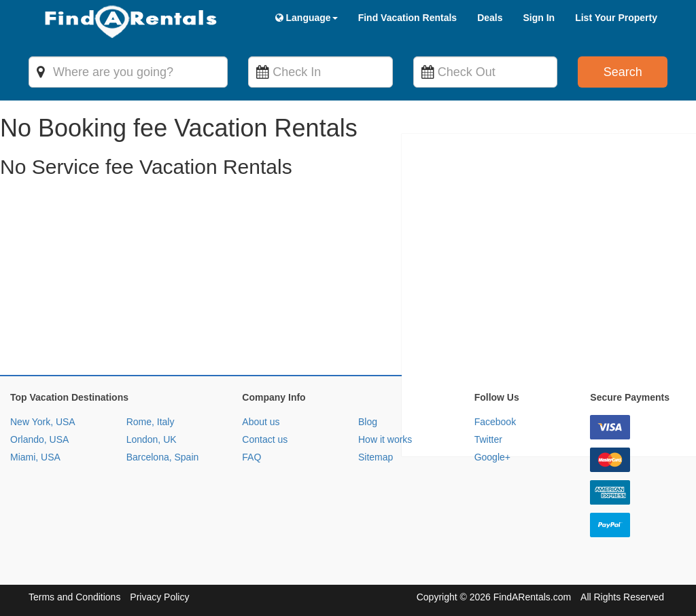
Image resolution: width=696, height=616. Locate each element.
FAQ (251, 457)
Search (623, 72)
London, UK (152, 439)
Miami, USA (35, 457)
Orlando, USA (39, 439)
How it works (385, 439)
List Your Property (616, 18)
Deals (490, 18)
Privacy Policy (159, 597)
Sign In (539, 18)
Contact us (265, 439)
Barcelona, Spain (163, 457)
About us (261, 422)
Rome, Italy (151, 422)
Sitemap (376, 457)
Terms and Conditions (74, 597)
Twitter (488, 439)
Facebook (495, 422)
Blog (368, 422)
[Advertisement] (348, 280)
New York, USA (43, 422)
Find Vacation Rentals (407, 18)
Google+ (492, 457)
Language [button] (307, 18)
